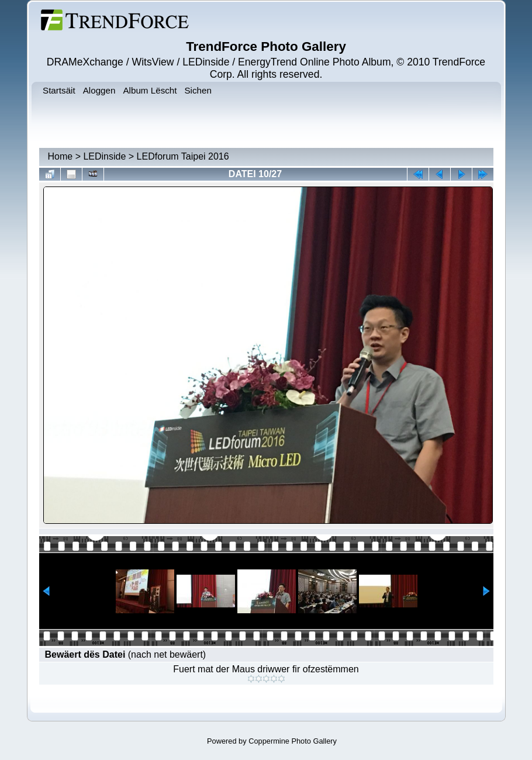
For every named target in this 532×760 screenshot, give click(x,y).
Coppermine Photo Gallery (293, 741)
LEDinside (104, 156)
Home (61, 156)
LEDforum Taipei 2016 (183, 156)
